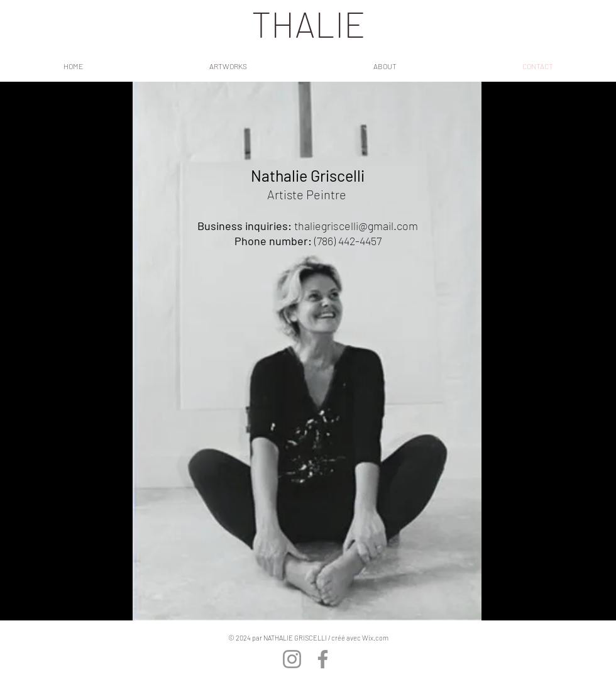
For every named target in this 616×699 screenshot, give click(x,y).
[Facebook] (323, 659)
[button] (228, 66)
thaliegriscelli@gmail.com (356, 226)
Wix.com (375, 638)
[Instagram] (292, 659)
